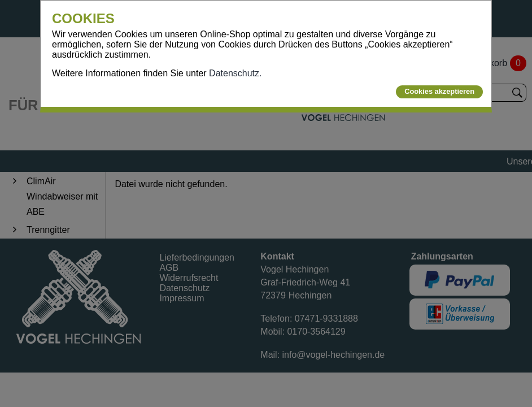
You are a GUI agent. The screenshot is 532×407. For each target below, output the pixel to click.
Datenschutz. (235, 73)
